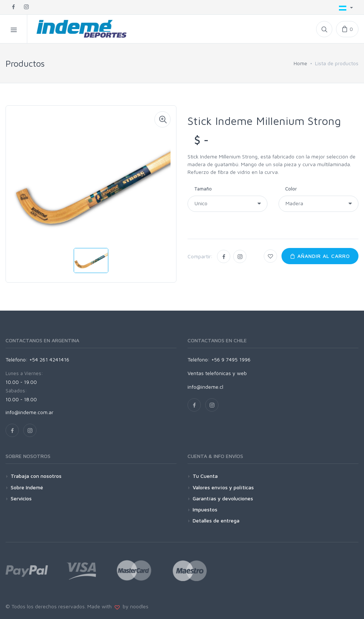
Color (291, 189)
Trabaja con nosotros (36, 476)
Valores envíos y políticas (223, 487)
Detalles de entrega (216, 520)
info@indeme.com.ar (29, 412)
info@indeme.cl (205, 387)
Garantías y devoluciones (223, 498)
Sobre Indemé (27, 487)
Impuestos (205, 509)
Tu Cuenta (205, 476)
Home (300, 63)
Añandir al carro (320, 256)
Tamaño (203, 189)
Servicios (21, 498)
